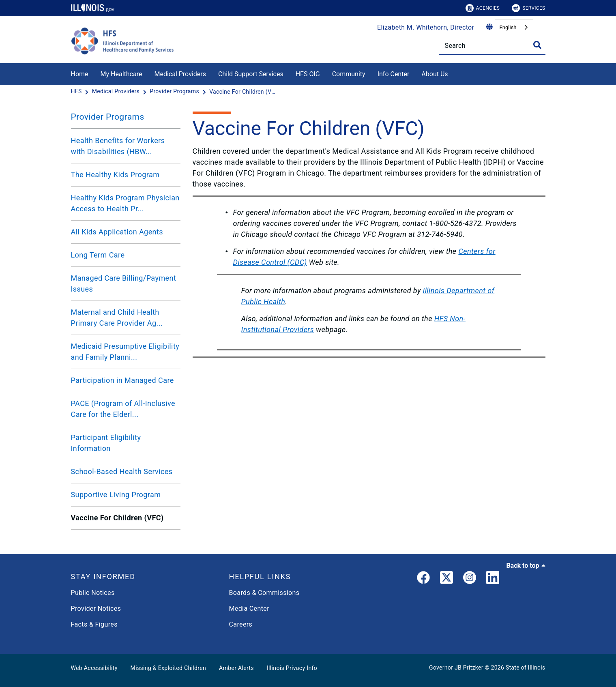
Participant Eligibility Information (106, 443)
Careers (241, 624)
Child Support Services (251, 74)
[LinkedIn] (493, 579)
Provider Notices (96, 609)
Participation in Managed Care (122, 380)
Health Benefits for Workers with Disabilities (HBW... (118, 146)
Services (528, 8)
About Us (435, 74)
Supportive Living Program (116, 495)
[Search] (492, 46)
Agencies (483, 8)
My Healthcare (121, 74)
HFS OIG (308, 74)
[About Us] (454, 73)
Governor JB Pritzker (456, 668)
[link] (423, 579)
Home (80, 74)
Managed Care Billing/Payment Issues (124, 283)
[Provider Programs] (175, 92)
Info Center (394, 74)
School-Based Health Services (122, 471)
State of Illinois (526, 668)
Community (349, 74)
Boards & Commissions (264, 593)
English (508, 27)
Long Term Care (98, 255)
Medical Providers (180, 74)
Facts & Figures (94, 624)
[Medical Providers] (117, 92)
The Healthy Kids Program (115, 175)
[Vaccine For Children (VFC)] (244, 92)
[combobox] (514, 27)
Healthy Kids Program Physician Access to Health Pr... (125, 203)
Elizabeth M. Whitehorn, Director (426, 27)
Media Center (249, 609)
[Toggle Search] (537, 45)
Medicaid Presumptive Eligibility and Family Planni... (125, 352)
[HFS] (77, 92)
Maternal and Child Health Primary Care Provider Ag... (117, 318)
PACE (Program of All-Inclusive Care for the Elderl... (123, 409)
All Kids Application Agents (117, 232)
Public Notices (93, 593)
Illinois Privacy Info (292, 668)
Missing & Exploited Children (168, 668)
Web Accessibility (94, 668)
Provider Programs (108, 117)
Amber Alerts (236, 668)
